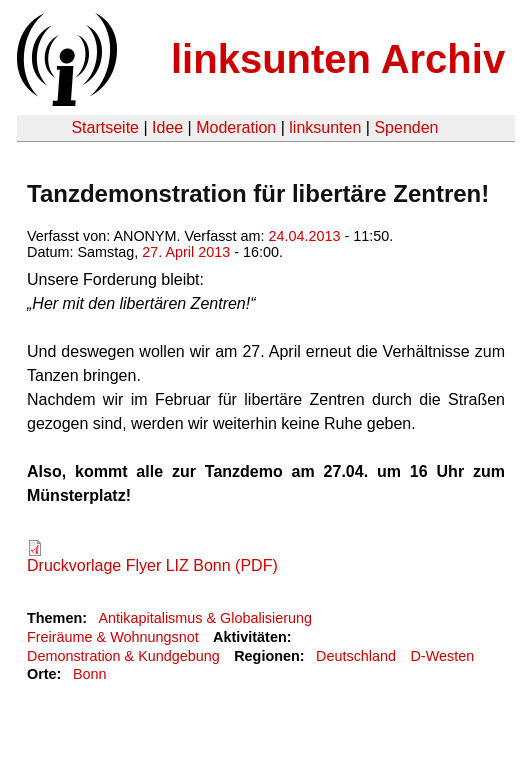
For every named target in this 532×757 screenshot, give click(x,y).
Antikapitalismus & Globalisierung (205, 618)
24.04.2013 (305, 236)
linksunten (325, 127)
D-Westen (442, 656)
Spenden (406, 127)
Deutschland (356, 656)
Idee (167, 127)
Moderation (236, 127)
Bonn (90, 674)
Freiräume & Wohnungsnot (113, 637)
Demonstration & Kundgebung (123, 656)
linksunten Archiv (338, 59)
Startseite (105, 127)
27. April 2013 (186, 252)
